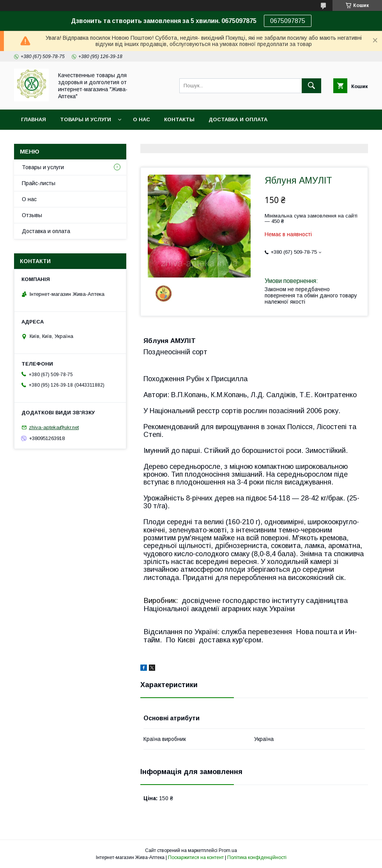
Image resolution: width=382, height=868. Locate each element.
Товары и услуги (86, 119)
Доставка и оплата (238, 119)
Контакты (179, 119)
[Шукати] (311, 86)
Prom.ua (228, 850)
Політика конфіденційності (257, 857)
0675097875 (288, 21)
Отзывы (32, 215)
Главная (34, 119)
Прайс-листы (39, 183)
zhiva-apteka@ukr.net (54, 427)
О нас (141, 119)
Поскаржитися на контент (196, 857)
